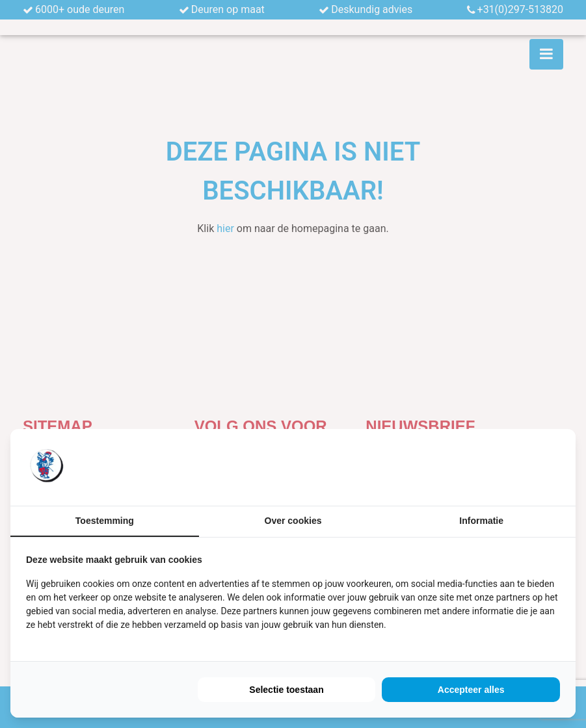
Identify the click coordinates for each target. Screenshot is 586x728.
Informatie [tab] (481, 521)
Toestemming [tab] (105, 521)
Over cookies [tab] (293, 521)
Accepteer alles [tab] (471, 690)
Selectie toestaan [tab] (286, 690)
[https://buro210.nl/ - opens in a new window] (511, 467)
